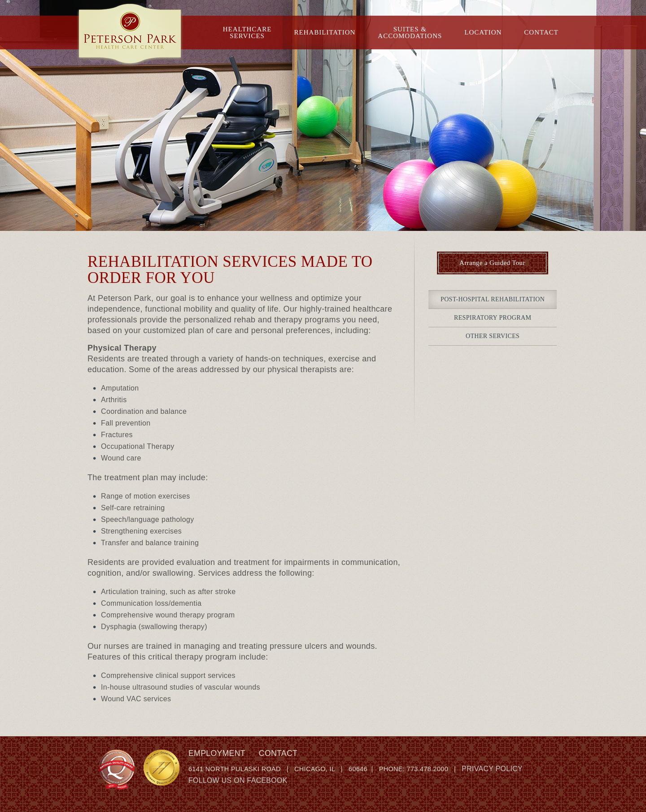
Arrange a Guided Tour (492, 263)
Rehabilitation (325, 32)
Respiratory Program (493, 318)
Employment (217, 753)
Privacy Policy (492, 769)
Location (483, 32)
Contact (541, 32)
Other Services (493, 336)
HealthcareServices (247, 33)
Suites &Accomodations (410, 33)
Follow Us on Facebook (238, 780)
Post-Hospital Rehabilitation (493, 299)
